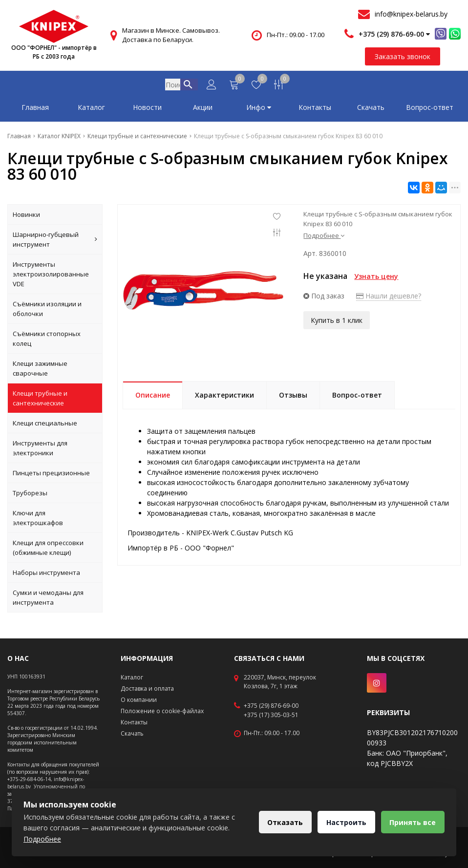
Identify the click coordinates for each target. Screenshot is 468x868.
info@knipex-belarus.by (411, 14)
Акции (203, 109)
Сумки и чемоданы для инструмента (48, 599)
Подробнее (324, 237)
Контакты (315, 109)
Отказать (282, 822)
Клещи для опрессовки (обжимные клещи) (48, 550)
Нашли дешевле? (389, 298)
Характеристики (224, 397)
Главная (35, 109)
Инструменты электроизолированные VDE (51, 276)
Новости (147, 109)
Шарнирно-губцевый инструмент (55, 241)
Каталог (91, 109)
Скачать (371, 109)
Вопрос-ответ (430, 109)
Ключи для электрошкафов (38, 520)
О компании (139, 700)
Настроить (344, 822)
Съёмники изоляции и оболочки (47, 311)
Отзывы (293, 397)
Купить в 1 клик (337, 322)
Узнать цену (376, 278)
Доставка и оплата (147, 688)
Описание (153, 397)
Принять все (412, 822)
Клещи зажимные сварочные (40, 370)
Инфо (259, 109)
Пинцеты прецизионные (51, 475)
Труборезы (30, 495)
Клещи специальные (45, 425)
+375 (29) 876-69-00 (271, 706)
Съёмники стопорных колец (47, 340)
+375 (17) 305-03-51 (271, 715)
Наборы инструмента (46, 574)
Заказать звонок (403, 56)
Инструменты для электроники (40, 450)
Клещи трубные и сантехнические (40, 400)
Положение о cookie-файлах (162, 711)
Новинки (26, 216)
